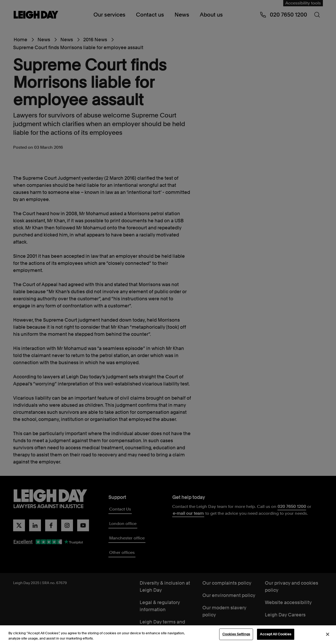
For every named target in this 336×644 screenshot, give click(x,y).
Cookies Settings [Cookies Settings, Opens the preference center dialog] (236, 635)
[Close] (328, 635)
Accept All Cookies (275, 635)
